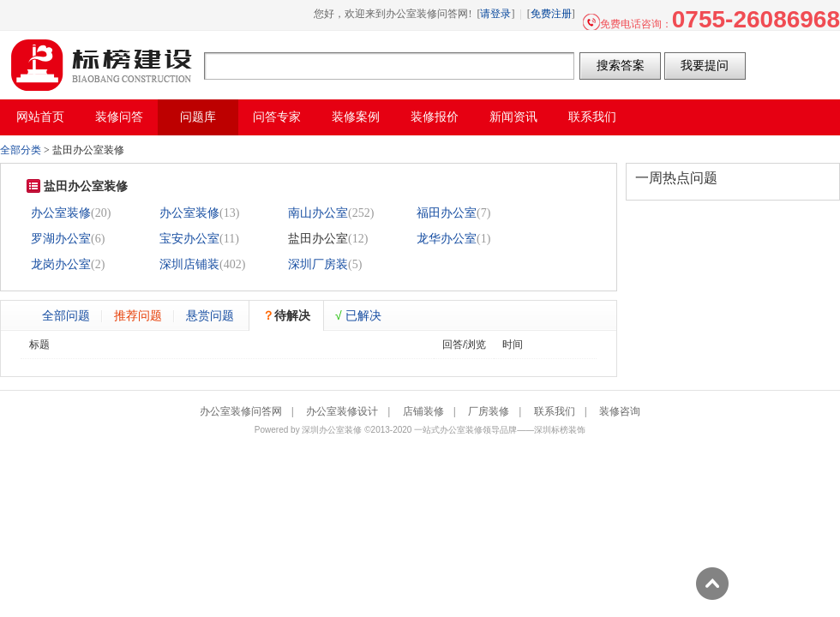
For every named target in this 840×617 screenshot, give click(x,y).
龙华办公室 (447, 239)
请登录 (495, 14)
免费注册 (551, 14)
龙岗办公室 (61, 264)
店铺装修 (423, 411)
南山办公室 (318, 213)
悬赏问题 (210, 315)
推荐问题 (138, 315)
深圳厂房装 (318, 264)
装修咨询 (620, 411)
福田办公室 (447, 213)
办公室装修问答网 (102, 65)
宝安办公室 (189, 239)
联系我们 (555, 411)
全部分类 (21, 150)
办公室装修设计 (342, 411)
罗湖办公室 (61, 239)
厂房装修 (489, 411)
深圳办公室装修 (332, 430)
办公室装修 (61, 213)
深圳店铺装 (189, 264)
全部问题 (66, 315)
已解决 (358, 315)
